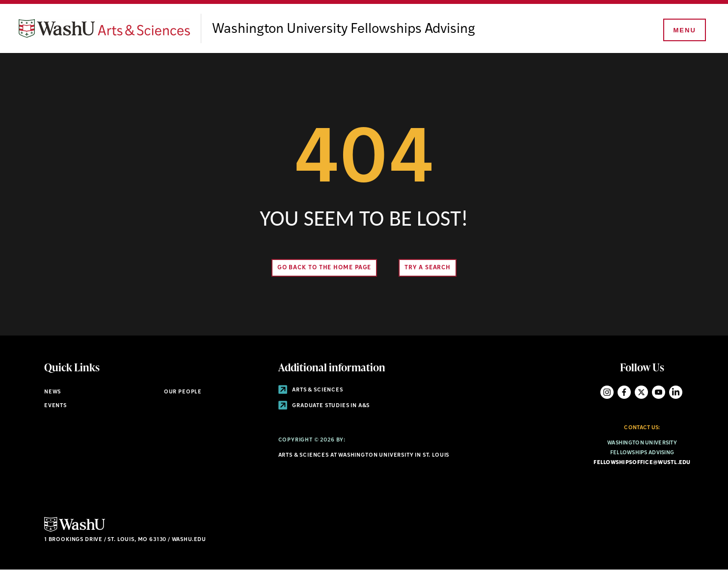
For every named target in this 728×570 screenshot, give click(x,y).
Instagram (607, 392)
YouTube (659, 392)
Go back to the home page (324, 268)
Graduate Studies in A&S (324, 406)
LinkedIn (676, 392)
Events (55, 406)
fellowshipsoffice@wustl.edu (642, 463)
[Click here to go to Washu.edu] (75, 531)
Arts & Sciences (311, 390)
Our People (183, 392)
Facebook (624, 392)
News (53, 392)
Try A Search (428, 268)
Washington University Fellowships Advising (344, 29)
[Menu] (684, 30)
